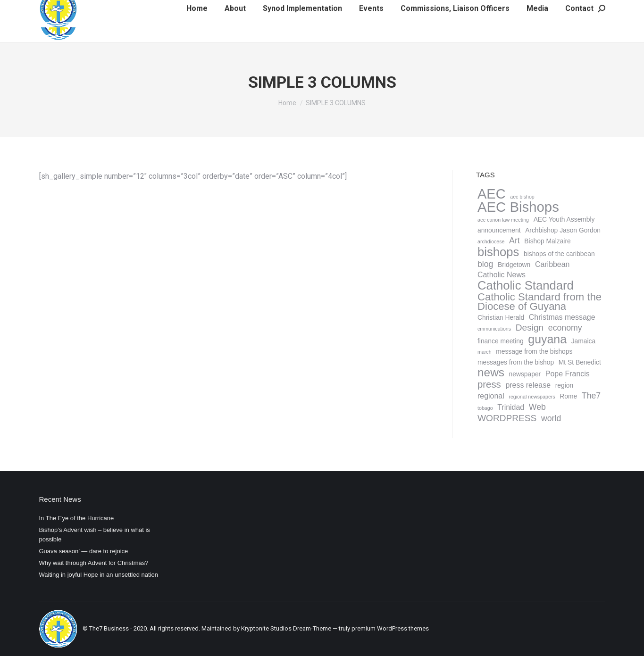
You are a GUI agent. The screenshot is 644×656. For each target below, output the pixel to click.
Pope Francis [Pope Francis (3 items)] (567, 374)
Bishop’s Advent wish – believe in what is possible (95, 535)
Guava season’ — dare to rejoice (84, 551)
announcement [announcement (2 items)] (499, 230)
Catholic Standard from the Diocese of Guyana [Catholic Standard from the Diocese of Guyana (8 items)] (539, 302)
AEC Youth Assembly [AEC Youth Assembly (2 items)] (564, 219)
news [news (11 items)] (491, 373)
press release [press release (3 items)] (528, 385)
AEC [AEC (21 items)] (492, 194)
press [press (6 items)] (489, 384)
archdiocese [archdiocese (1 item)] (491, 241)
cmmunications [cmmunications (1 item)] (494, 329)
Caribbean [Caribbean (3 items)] (552, 264)
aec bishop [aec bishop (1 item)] (522, 197)
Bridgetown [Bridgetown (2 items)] (514, 265)
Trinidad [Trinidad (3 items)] (511, 407)
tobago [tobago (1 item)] (485, 408)
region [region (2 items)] (564, 385)
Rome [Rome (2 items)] (568, 396)
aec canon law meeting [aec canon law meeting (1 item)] (503, 220)
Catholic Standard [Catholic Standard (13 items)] (526, 285)
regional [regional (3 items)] (491, 396)
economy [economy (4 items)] (565, 328)
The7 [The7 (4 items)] (591, 396)
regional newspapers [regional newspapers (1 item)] (532, 397)
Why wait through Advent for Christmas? (94, 563)
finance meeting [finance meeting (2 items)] (501, 341)
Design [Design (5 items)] (529, 328)
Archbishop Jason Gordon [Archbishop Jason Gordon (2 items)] (563, 230)
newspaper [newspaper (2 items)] (525, 374)
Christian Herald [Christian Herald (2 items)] (501, 317)
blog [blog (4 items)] (485, 264)
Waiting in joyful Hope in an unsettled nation (99, 575)
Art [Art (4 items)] (514, 241)
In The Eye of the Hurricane (77, 518)
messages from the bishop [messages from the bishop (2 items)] (516, 362)
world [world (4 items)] (551, 418)
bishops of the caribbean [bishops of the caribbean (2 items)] (559, 254)
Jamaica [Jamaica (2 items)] (583, 341)
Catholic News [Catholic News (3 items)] (502, 275)
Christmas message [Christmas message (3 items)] (562, 317)
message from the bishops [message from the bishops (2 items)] (534, 351)
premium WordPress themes (390, 628)
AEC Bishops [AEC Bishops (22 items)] (518, 207)
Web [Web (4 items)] (537, 407)
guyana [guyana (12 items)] (547, 339)
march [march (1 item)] (485, 352)
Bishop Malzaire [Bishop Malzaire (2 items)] (547, 241)
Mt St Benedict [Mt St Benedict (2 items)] (579, 362)
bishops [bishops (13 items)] (498, 252)
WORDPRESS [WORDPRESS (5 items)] (507, 418)
